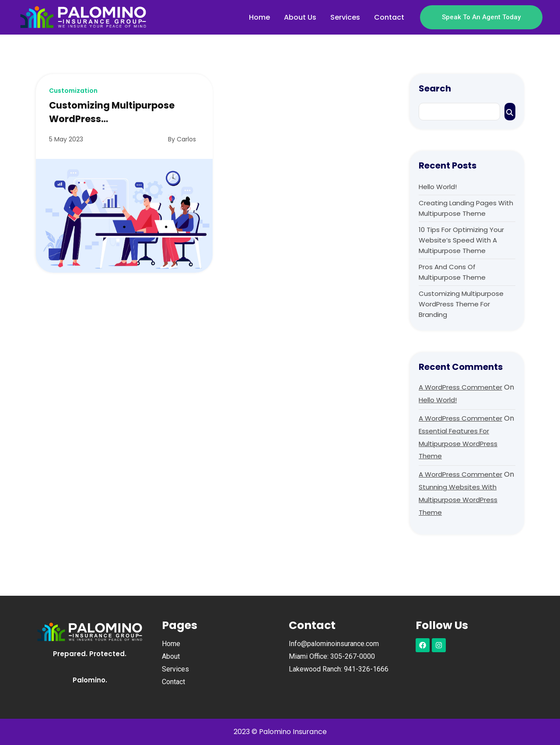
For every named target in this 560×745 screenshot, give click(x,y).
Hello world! (438, 187)
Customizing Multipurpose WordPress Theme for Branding (461, 304)
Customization (73, 91)
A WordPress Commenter (460, 387)
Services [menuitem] (345, 17)
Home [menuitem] (259, 17)
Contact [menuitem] (389, 17)
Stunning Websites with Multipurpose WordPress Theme (458, 500)
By (182, 139)
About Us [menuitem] (300, 17)
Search (435, 89)
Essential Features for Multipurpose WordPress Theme (458, 444)
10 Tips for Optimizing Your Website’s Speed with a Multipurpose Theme (461, 240)
